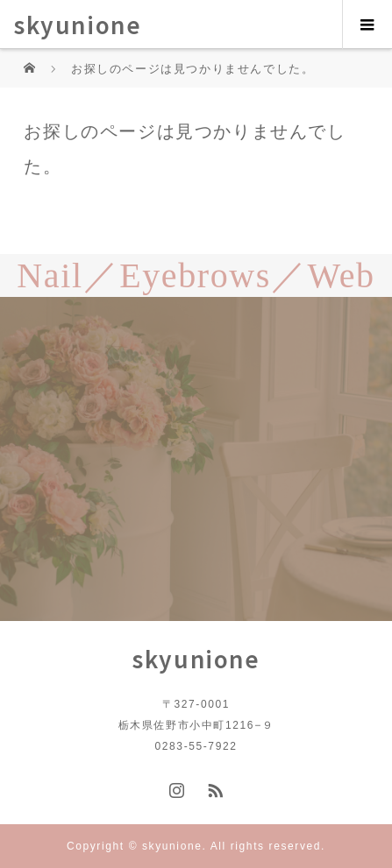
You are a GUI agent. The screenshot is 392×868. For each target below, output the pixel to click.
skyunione (77, 24)
